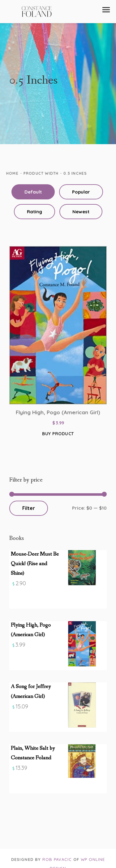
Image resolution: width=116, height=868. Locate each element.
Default (33, 192)
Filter (29, 508)
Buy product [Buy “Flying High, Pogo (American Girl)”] (58, 434)
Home (12, 173)
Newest (81, 212)
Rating (34, 212)
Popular (81, 192)
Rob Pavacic (57, 859)
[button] (106, 10)
